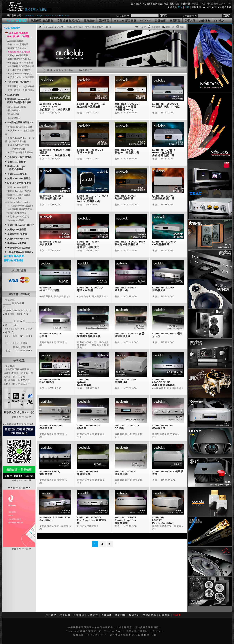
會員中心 (142, 4)
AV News (146, 21)
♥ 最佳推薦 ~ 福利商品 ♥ (19, 82)
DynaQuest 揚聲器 (15, 220)
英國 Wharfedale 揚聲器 (19, 179)
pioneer (30, 15)
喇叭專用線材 (13, 110)
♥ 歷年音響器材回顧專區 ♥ (20, 252)
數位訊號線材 (13, 118)
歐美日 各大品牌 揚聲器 (19, 183)
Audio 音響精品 (12, 28)
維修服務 (205, 21)
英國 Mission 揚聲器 (17, 174)
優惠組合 (89, 21)
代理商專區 (149, 615)
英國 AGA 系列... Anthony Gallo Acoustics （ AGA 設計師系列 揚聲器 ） (20, 202)
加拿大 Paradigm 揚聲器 (18, 191)
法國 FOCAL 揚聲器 (16, 213)
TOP (177, 615)
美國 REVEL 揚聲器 (17, 234)
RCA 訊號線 (12, 114)
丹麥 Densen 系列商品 (17, 44)
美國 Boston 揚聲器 (17, 243)
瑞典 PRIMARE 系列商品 (18, 59)
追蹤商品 (164, 4)
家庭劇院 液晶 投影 (14, 256)
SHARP (59, 15)
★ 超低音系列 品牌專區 (19, 248)
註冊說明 (65, 615)
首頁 (133, 4)
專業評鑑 (175, 21)
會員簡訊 (107, 615)
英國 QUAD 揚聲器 (17, 230)
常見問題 (185, 4)
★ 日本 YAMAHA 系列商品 (20, 77)
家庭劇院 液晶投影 (42, 21)
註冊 (187, 7)
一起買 (143, 27)
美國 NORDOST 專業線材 (19, 127)
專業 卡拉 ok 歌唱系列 (17, 217)
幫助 (182, 27)
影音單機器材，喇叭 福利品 (20, 86)
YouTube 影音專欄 (125, 21)
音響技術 (160, 21)
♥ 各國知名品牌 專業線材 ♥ (20, 123)
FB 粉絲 (219, 21)
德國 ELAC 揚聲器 (16, 162)
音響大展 (190, 21)
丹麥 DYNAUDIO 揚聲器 (19, 157)
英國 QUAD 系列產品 (17, 55)
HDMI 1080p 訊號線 (16, 107)
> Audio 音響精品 (73, 27)
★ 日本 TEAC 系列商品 (18, 70)
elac (67, 15)
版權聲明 (134, 615)
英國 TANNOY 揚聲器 (17, 187)
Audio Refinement (14, 41)
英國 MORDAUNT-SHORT (20, 225)
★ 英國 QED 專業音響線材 (19, 152)
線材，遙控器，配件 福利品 (20, 90)
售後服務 (79, 615)
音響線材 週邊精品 (14, 260)
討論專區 (165, 615)
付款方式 (93, 615)
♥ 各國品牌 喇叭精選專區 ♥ (19, 209)
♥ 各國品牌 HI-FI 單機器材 (19, 63)
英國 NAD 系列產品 (16, 48)
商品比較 (170, 27)
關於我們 (174, 4)
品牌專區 (104, 21)
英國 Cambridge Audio (18, 239)
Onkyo (39, 15)
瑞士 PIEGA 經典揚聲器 (18, 195)
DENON (49, 15)
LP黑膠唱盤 (13, 95)
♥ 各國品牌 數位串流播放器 (20, 66)
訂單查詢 (153, 4)
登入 (180, 7)
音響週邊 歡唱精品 (69, 21)
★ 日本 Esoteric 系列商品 (18, 74)
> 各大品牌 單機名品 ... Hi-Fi (96, 27)
